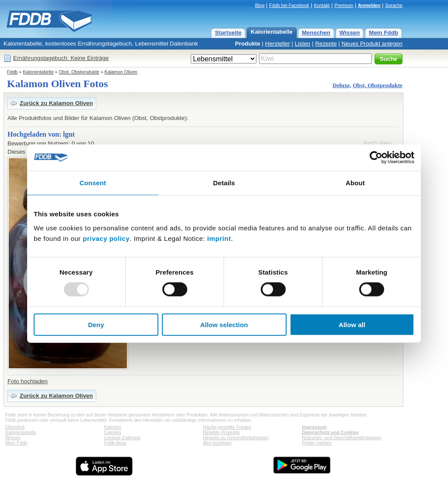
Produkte (248, 44)
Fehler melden (317, 443)
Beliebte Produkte (221, 432)
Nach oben (378, 143)
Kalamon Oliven (121, 72)
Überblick (15, 427)
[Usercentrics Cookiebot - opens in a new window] (376, 158)
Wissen (350, 33)
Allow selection (224, 324)
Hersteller (278, 44)
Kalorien (113, 427)
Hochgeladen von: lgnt (41, 134)
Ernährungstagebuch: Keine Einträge (61, 58)
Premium (344, 5)
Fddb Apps (115, 443)
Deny (96, 324)
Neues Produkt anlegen (372, 44)
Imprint (219, 238)
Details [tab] (224, 183)
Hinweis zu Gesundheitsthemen (236, 438)
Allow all (352, 324)
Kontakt (322, 5)
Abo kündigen (217, 443)
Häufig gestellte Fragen (227, 427)
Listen (303, 44)
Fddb (12, 72)
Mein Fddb (383, 33)
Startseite (228, 33)
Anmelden (369, 5)
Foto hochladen (28, 381)
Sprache (394, 5)
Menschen (316, 33)
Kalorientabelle (272, 32)
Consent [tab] (93, 183)
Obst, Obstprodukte (79, 72)
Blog (260, 5)
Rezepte (326, 44)
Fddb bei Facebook (289, 5)
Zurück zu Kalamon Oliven (56, 103)
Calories (113, 432)
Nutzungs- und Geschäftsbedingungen (342, 438)
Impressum (314, 427)
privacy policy (106, 238)
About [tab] (355, 183)
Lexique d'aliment (122, 438)
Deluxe (341, 85)
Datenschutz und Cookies (330, 432)
